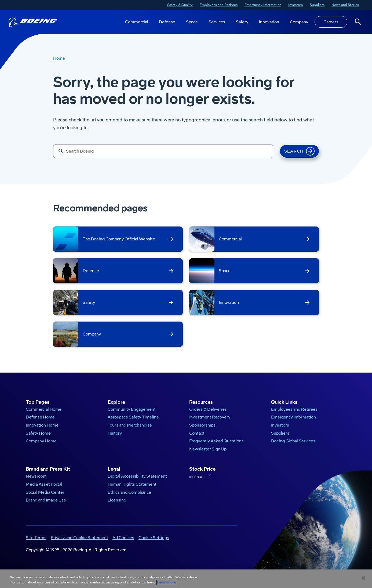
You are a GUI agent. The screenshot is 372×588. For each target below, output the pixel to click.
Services (217, 22)
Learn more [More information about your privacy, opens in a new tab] (166, 582)
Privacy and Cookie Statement (79, 542)
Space (192, 22)
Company (299, 22)
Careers (331, 22)
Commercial (137, 22)
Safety (242, 22)
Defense (167, 22)
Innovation (269, 22)
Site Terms (36, 542)
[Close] (363, 578)
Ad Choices (123, 542)
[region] (186, 579)
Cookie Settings (154, 542)
